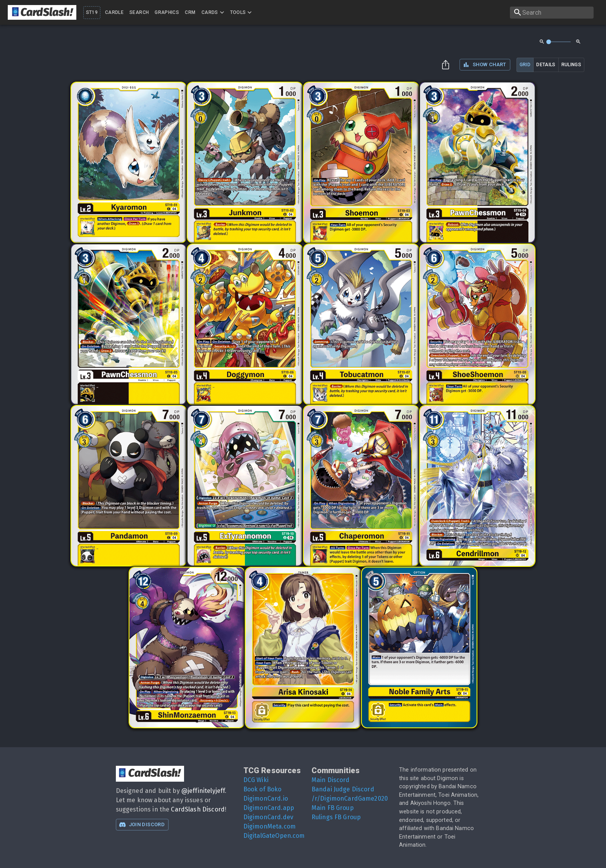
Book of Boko (263, 789)
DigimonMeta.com (269, 826)
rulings (571, 65)
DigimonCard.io (266, 799)
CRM (190, 12)
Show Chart (485, 65)
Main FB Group (333, 808)
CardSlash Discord (198, 809)
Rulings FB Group (336, 817)
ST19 (92, 12)
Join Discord (142, 825)
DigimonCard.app (269, 808)
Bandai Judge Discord (343, 789)
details (546, 65)
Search (139, 12)
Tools (242, 12)
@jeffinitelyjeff (203, 791)
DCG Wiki (256, 780)
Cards (214, 12)
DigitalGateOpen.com (274, 836)
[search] (552, 13)
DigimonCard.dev (268, 817)
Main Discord (331, 780)
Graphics (167, 12)
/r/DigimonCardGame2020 (350, 799)
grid (525, 65)
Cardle (114, 12)
